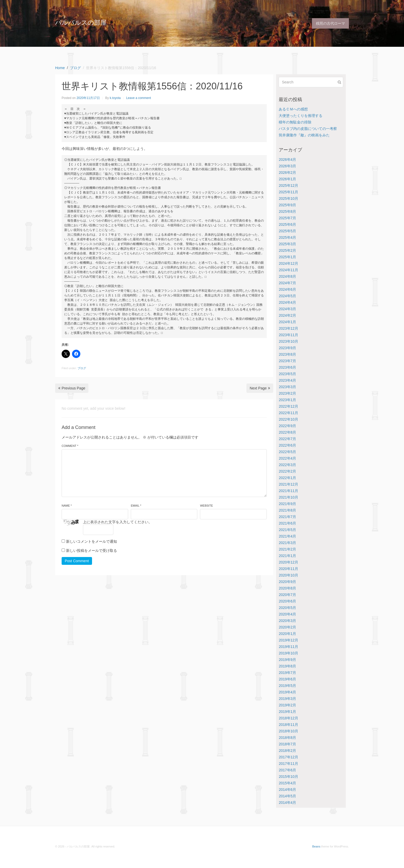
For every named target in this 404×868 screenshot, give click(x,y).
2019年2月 (287, 705)
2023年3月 (287, 387)
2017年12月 (288, 757)
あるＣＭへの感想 (293, 109)
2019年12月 (288, 640)
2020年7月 (287, 595)
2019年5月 (287, 686)
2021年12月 (288, 484)
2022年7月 (287, 439)
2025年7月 (287, 218)
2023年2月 (287, 393)
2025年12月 (288, 185)
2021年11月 (288, 491)
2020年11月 (288, 569)
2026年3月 (287, 166)
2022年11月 (288, 413)
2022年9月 (287, 426)
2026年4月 (287, 160)
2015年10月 (288, 777)
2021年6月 (287, 523)
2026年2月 (287, 173)
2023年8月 (287, 354)
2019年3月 (287, 699)
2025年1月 (287, 257)
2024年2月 (287, 315)
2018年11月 (288, 725)
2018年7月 (287, 744)
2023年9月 (287, 348)
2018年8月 (287, 738)
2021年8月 (287, 510)
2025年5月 (287, 231)
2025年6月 (287, 224)
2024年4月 (287, 302)
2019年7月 (287, 673)
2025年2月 (287, 250)
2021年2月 (287, 549)
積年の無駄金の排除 (295, 122)
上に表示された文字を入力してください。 (118, 522)
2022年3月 (287, 465)
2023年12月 (288, 328)
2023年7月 (287, 361)
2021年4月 (287, 536)
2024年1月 (287, 322)
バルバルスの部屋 (81, 22)
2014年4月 (287, 803)
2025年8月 (287, 211)
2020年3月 (287, 621)
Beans (316, 846)
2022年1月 (287, 478)
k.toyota (115, 98)
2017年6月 (287, 770)
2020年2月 (287, 627)
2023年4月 (287, 380)
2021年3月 (287, 543)
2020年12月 (288, 562)
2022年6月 (287, 445)
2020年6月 (287, 601)
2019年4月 (287, 692)
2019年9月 (287, 660)
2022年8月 (287, 432)
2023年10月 (288, 341)
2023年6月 (287, 367)
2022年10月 (288, 419)
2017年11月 (288, 764)
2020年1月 (287, 634)
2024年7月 (287, 283)
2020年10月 (288, 575)
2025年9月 (287, 205)
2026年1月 (287, 179)
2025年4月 (287, 237)
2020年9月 (287, 582)
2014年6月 (287, 790)
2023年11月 (288, 335)
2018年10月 (288, 731)
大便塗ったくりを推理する (301, 116)
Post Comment (77, 561)
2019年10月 (288, 653)
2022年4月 (287, 458)
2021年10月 (288, 497)
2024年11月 (288, 270)
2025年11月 (288, 192)
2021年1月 (287, 556)
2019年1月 (287, 712)
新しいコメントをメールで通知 (92, 541)
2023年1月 (287, 400)
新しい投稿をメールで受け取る (92, 551)
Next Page (260, 388)
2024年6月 (287, 289)
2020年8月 (287, 588)
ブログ (82, 368)
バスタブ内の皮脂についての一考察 (308, 129)
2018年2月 (287, 751)
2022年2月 (287, 471)
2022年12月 (288, 406)
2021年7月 (287, 517)
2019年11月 (288, 647)
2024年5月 (287, 296)
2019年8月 (287, 666)
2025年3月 (287, 244)
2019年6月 (287, 679)
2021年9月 (287, 504)
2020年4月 (287, 614)
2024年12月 (288, 263)
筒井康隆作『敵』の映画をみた (304, 135)
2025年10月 (288, 198)
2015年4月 (287, 783)
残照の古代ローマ (330, 23)
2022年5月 (287, 452)
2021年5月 (287, 530)
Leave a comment (138, 98)
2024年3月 (287, 309)
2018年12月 (288, 718)
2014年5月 (287, 796)
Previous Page (72, 388)
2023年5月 (287, 374)
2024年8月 (287, 276)
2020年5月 (287, 608)
